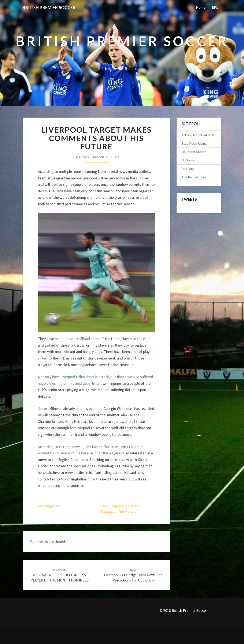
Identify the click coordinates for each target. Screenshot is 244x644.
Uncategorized (49, 506)
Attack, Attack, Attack (198, 135)
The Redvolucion (194, 177)
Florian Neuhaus (113, 506)
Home (201, 7)
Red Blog (188, 169)
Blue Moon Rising (194, 143)
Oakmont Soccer (194, 152)
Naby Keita (128, 511)
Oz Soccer (189, 160)
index (84, 157)
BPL (215, 7)
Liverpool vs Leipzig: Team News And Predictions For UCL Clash (133, 575)
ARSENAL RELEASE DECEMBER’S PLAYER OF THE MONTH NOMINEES (60, 575)
